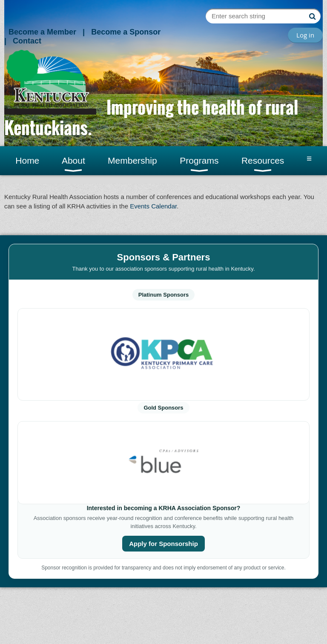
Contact (27, 41)
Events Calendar (153, 206)
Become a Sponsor (126, 32)
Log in (305, 35)
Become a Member (42, 32)
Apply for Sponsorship (163, 544)
